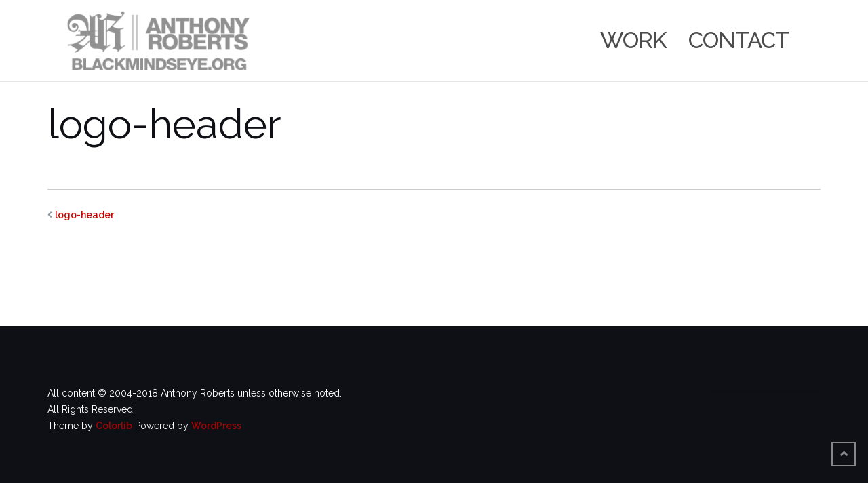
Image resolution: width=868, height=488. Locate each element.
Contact (738, 40)
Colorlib (114, 426)
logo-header (84, 215)
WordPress (216, 426)
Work (633, 40)
